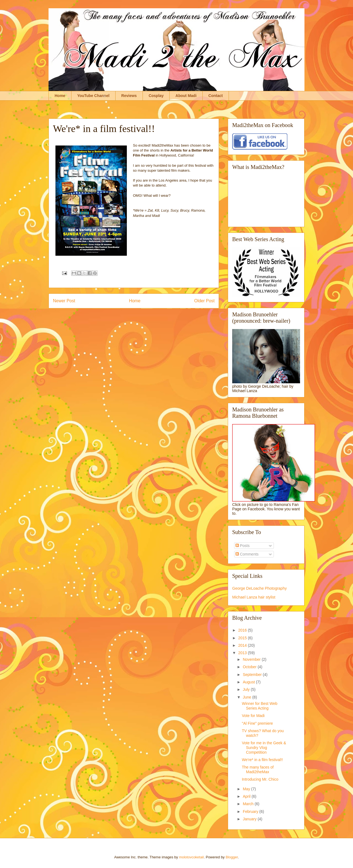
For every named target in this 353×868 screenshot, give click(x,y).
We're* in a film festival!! (262, 760)
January (250, 819)
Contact (216, 96)
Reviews (129, 96)
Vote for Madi (253, 716)
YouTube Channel (93, 96)
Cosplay (156, 96)
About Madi (186, 96)
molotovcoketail (191, 857)
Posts (243, 546)
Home (60, 96)
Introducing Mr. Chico (260, 779)
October (250, 667)
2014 (243, 645)
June (247, 697)
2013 (243, 653)
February (251, 812)
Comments (247, 554)
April (247, 796)
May (247, 789)
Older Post (204, 301)
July (247, 689)
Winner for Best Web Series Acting (260, 706)
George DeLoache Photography (260, 588)
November (252, 659)
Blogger (232, 857)
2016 (243, 630)
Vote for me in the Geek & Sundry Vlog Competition (264, 748)
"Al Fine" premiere (257, 723)
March (249, 804)
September (253, 675)
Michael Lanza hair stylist (254, 597)
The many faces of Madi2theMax (258, 769)
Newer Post (64, 301)
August (249, 682)
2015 (243, 638)
